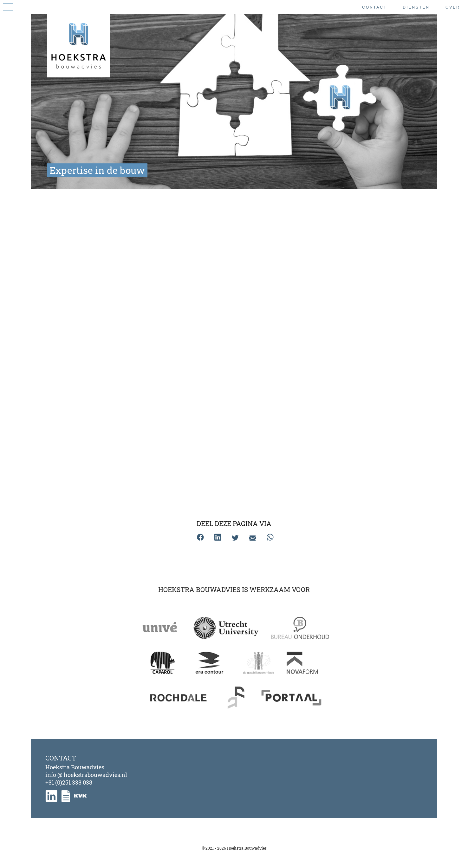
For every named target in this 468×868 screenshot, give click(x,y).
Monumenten (333, 275)
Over (453, 7)
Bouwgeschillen (132, 275)
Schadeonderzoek (233, 377)
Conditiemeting (132, 377)
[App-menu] (8, 7)
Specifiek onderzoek (333, 377)
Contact (374, 7)
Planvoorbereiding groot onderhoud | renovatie (233, 279)
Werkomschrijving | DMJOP (333, 479)
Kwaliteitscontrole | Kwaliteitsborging (133, 483)
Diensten (416, 7)
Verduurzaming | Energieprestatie (233, 483)
